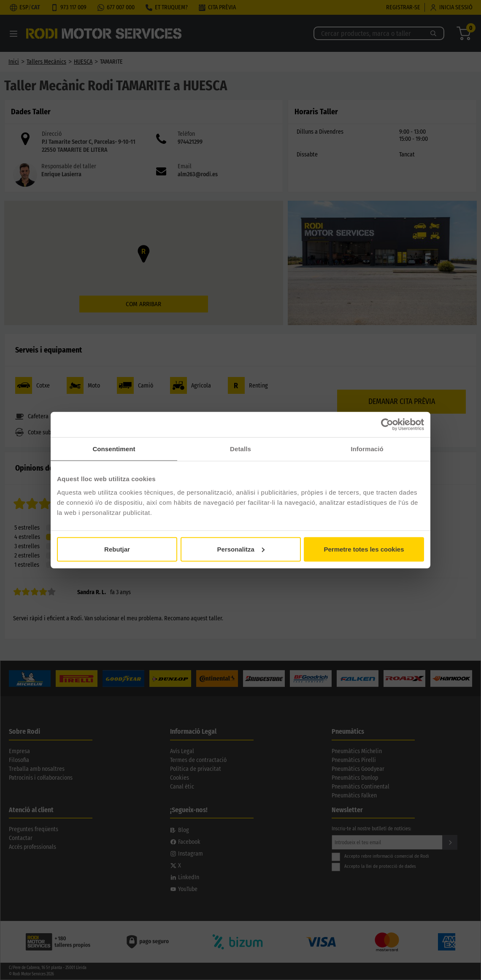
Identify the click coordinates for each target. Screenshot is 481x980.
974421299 (190, 142)
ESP (24, 7)
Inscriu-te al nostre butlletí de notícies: (372, 829)
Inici (14, 62)
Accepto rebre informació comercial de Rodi (380, 856)
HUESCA (83, 62)
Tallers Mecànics (46, 62)
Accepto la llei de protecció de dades (374, 866)
